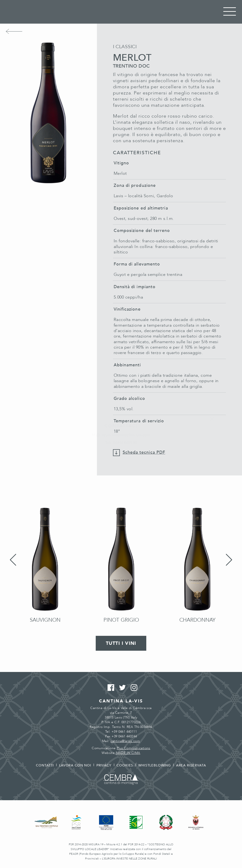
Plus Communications (134, 748)
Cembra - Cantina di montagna (121, 780)
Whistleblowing (155, 765)
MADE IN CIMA (128, 753)
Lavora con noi (75, 765)
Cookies (125, 765)
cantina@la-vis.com (125, 741)
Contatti (45, 765)
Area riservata (191, 765)
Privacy (104, 765)
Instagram (133, 688)
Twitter (121, 688)
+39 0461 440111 (124, 732)
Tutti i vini (121, 643)
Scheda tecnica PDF (144, 452)
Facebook (110, 688)
